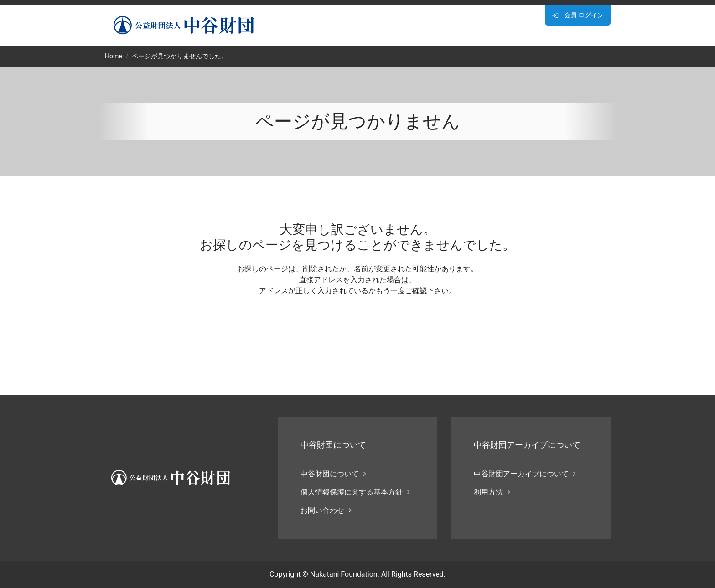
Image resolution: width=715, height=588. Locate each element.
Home (114, 56)
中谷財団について (333, 474)
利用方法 (492, 492)
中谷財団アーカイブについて (525, 474)
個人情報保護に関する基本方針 (355, 492)
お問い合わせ (326, 510)
